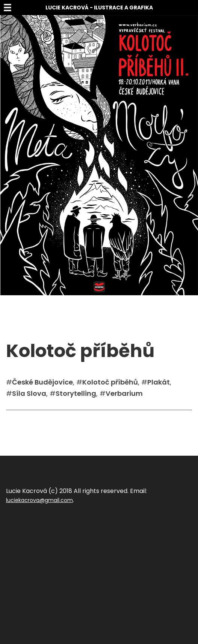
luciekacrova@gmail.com (39, 500)
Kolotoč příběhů (110, 382)
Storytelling (76, 393)
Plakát (159, 382)
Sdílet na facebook (31, 421)
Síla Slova (29, 393)
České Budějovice (42, 382)
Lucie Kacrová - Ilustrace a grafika (99, 8)
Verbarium (124, 393)
